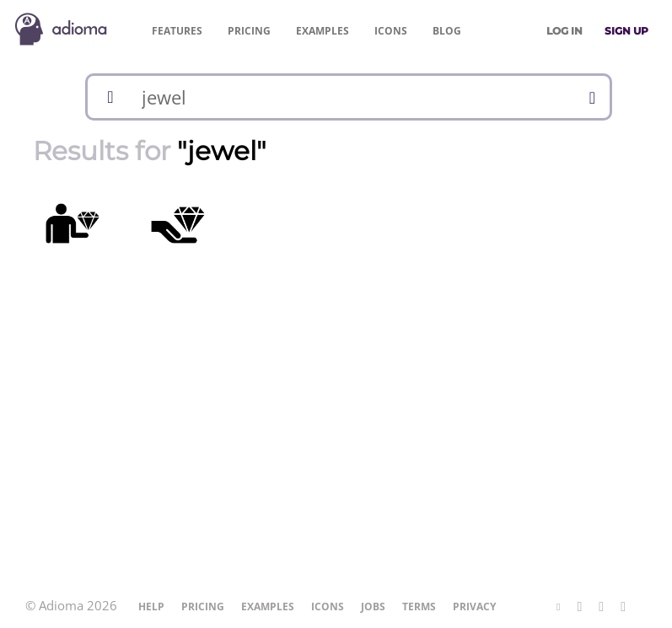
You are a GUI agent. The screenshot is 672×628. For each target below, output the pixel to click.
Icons (391, 31)
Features (177, 31)
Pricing (249, 31)
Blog (447, 31)
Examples (323, 31)
